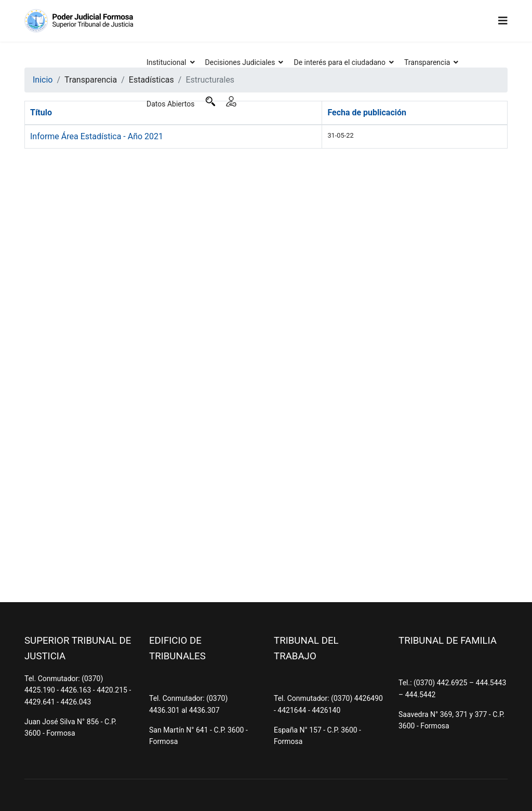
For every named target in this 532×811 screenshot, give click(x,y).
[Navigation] (503, 21)
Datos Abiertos (171, 104)
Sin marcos (266, 365)
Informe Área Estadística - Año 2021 (97, 136)
